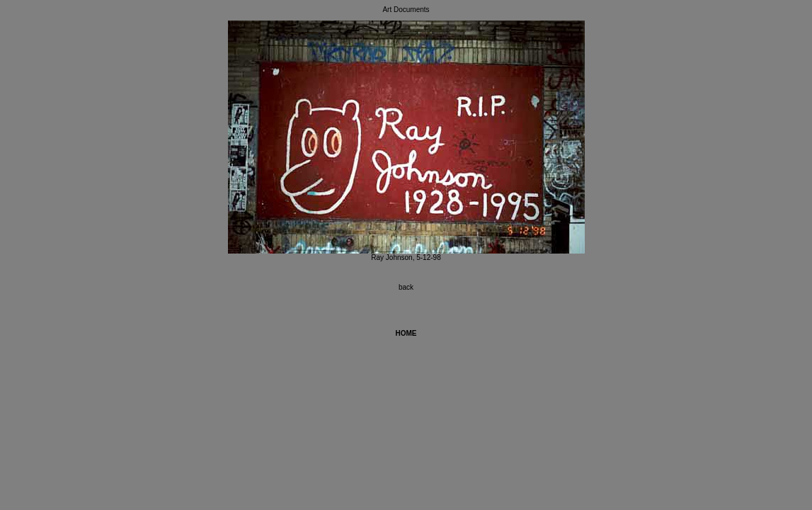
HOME (406, 333)
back (406, 287)
